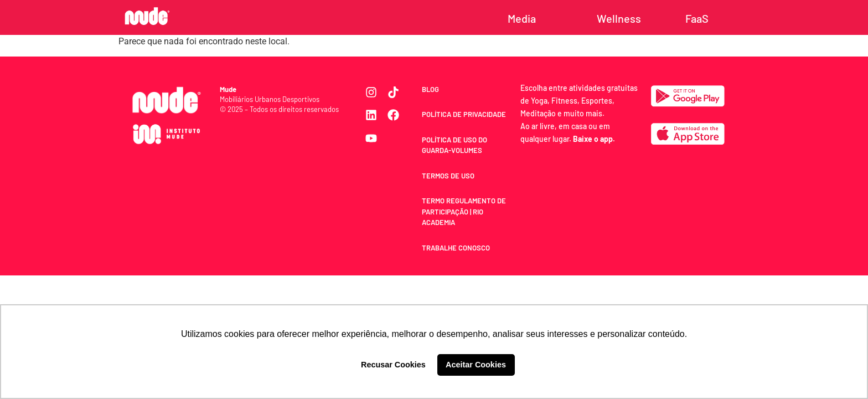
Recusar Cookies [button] (393, 365)
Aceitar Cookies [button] (476, 365)
